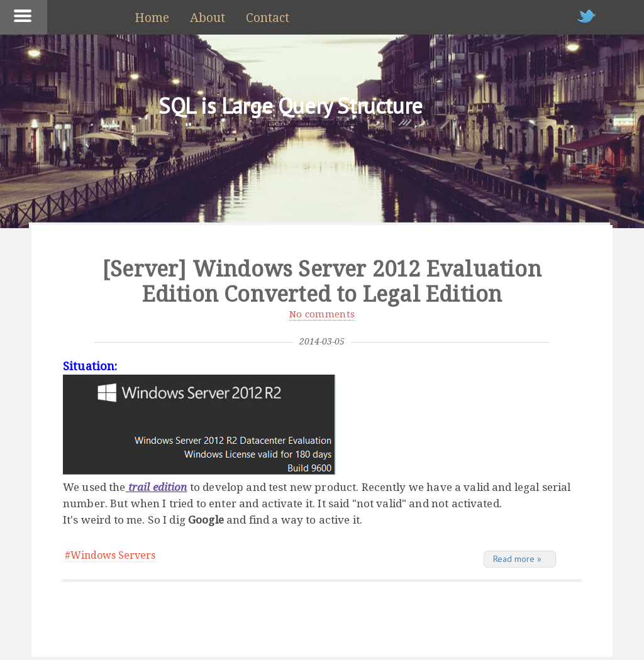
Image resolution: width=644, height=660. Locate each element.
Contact (268, 18)
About (208, 18)
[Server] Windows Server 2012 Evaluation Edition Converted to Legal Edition (322, 282)
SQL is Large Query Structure (291, 106)
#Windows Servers (110, 555)
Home (152, 18)
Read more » (517, 559)
